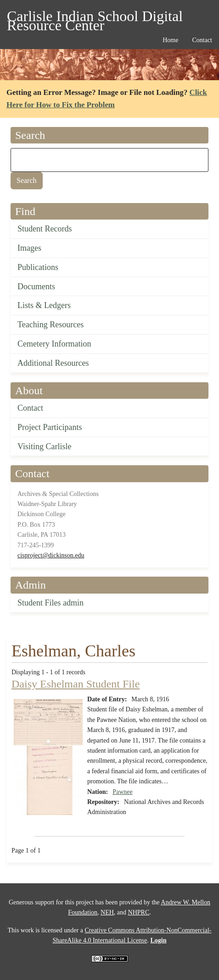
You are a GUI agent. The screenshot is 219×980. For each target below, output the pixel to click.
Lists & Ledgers (44, 305)
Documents (36, 286)
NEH (107, 912)
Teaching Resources (51, 325)
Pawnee (123, 792)
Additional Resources (53, 363)
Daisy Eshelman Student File (76, 684)
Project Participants (50, 427)
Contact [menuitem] (202, 40)
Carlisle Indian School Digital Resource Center (95, 18)
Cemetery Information (54, 344)
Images (29, 248)
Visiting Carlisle (44, 446)
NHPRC (139, 912)
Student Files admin (51, 603)
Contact (30, 408)
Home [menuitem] (170, 40)
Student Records (45, 229)
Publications (38, 267)
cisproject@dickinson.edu (51, 555)
